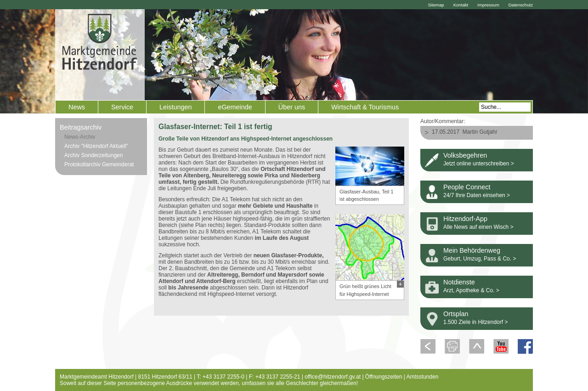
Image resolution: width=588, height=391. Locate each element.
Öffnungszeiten (384, 377)
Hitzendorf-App (465, 219)
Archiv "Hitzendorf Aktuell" (96, 146)
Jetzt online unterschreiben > (479, 164)
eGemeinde (235, 107)
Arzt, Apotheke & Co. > (471, 290)
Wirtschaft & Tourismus (365, 107)
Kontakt (461, 5)
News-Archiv (80, 137)
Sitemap (436, 5)
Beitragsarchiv (81, 127)
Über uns (292, 107)
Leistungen (175, 107)
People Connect (467, 187)
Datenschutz (521, 5)
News (77, 107)
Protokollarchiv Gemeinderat (99, 164)
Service (122, 107)
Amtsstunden (423, 377)
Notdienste (459, 282)
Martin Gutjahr (480, 132)
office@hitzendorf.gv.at (333, 377)
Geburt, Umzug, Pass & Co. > (480, 259)
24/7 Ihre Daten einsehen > (477, 195)
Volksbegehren (465, 155)
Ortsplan (456, 314)
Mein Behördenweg (472, 250)
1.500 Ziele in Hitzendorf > (475, 322)
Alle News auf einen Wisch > (478, 227)
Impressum (488, 5)
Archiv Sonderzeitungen (93, 155)
